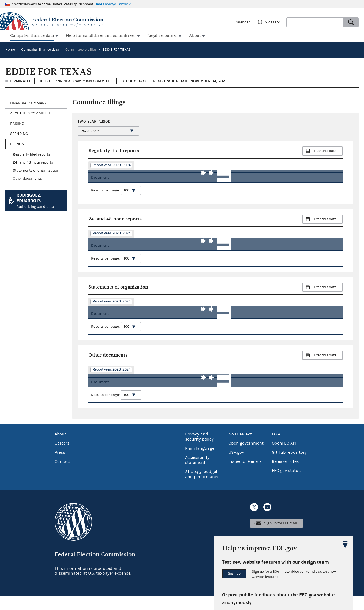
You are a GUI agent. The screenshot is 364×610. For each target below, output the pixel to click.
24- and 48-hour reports (33, 162)
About (60, 449)
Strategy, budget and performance (202, 489)
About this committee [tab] (31, 113)
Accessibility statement (197, 474)
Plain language (200, 463)
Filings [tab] (17, 143)
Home (10, 49)
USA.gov (236, 467)
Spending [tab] (19, 133)
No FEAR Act (240, 449)
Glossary (272, 22)
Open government (246, 458)
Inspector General (246, 476)
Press (60, 467)
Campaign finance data (40, 49)
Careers (62, 458)
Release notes (285, 476)
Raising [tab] (17, 123)
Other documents (27, 178)
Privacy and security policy (199, 451)
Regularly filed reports (31, 154)
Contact (62, 476)
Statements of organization (36, 170)
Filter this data (324, 150)
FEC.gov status (286, 485)
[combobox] (315, 22)
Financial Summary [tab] (28, 103)
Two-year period (94, 121)
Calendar (242, 22)
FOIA (276, 449)
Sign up (234, 574)
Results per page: (116, 194)
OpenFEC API (284, 458)
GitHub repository (289, 467)
